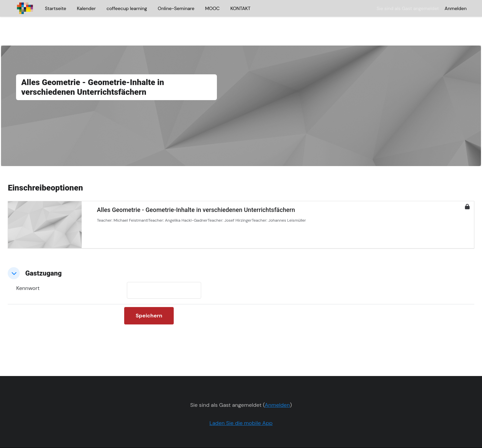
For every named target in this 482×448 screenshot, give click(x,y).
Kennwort (43, 269)
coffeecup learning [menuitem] (127, 8)
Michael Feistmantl (146, 202)
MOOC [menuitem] (212, 8)
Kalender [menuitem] (87, 8)
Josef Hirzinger (253, 202)
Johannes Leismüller (302, 202)
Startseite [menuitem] (55, 8)
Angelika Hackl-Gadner (201, 202)
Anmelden (456, 8)
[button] (29, 254)
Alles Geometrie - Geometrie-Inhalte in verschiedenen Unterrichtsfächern (211, 191)
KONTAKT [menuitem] (240, 8)
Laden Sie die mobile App (241, 404)
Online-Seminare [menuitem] (176, 8)
